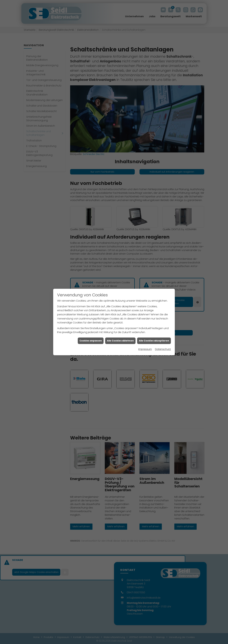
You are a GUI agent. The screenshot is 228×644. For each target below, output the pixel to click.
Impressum (145, 349)
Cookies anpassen (91, 341)
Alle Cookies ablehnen (120, 341)
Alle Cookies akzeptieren (154, 341)
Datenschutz (163, 349)
